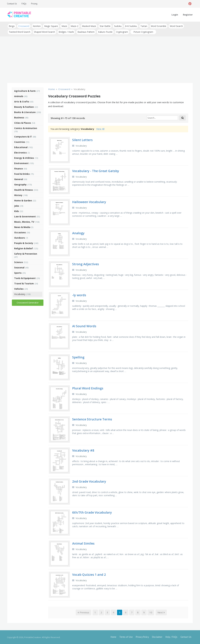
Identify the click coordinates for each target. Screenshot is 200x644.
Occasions (20, 232)
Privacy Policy (142, 637)
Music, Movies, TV (24, 221)
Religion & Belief (24, 248)
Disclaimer (157, 637)
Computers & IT (23, 136)
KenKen (36, 26)
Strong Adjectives (86, 264)
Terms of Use (126, 637)
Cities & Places (23, 122)
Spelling (78, 357)
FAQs (24, 4)
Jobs (17, 205)
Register (188, 15)
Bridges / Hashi (66, 32)
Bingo (12, 26)
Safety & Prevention (26, 253)
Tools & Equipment (25, 278)
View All (100, 129)
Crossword (24, 26)
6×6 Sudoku (130, 26)
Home (113, 637)
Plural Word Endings (88, 388)
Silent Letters (82, 139)
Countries (20, 141)
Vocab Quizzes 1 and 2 (89, 574)
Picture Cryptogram (142, 32)
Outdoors (20, 237)
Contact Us (12, 4)
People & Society (24, 243)
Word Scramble (157, 26)
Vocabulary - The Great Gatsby (96, 171)
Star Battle (104, 26)
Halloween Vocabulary (89, 202)
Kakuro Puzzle (105, 32)
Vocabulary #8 (83, 450)
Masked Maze (88, 26)
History (18, 195)
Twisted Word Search (20, 32)
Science (19, 262)
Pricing (34, 4)
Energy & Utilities (24, 157)
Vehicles (19, 288)
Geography (20, 184)
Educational (21, 147)
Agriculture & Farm (25, 90)
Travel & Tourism (24, 283)
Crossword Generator (28, 302)
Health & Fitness (24, 189)
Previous (83, 612)
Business (19, 117)
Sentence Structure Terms (92, 419)
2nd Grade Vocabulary (89, 481)
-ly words (79, 295)
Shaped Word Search (44, 32)
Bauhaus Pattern (86, 32)
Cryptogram (121, 32)
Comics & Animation (26, 128)
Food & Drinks (22, 173)
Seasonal (19, 267)
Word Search (175, 26)
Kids (17, 211)
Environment (21, 163)
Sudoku (117, 26)
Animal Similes (83, 543)
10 (151, 612)
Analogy (78, 233)
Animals (19, 96)
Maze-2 (74, 26)
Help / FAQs (171, 637)
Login (175, 15)
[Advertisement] (100, 59)
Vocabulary (20, 294)
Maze (64, 26)
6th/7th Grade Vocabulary (92, 512)
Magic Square (51, 26)
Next (161, 612)
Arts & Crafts (22, 101)
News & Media (22, 227)
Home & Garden (23, 200)
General (19, 179)
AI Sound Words (84, 326)
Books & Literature (25, 112)
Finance (19, 168)
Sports (18, 272)
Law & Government (25, 216)
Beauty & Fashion (24, 106)
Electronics (20, 152)
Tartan (143, 26)
